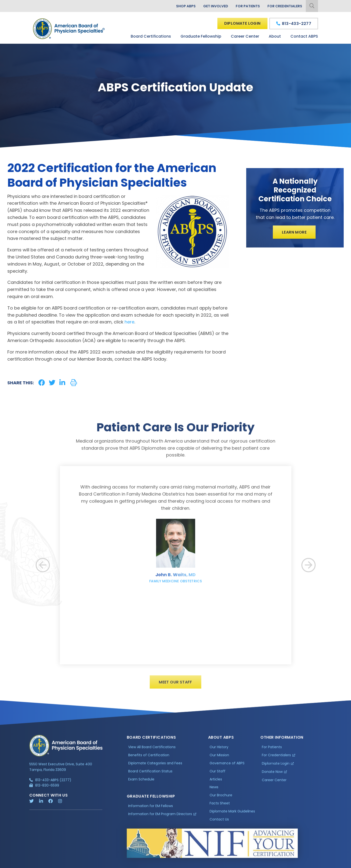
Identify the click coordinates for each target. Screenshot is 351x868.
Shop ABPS (186, 6)
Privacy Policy (42, 864)
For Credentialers (285, 6)
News (214, 791)
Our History (219, 750)
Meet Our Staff (175, 686)
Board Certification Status (150, 775)
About (275, 36)
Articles (216, 782)
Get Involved (216, 6)
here (129, 322)
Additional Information (73, 864)
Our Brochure (221, 799)
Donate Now (272, 775)
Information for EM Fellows (151, 809)
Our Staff (218, 775)
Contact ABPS (304, 36)
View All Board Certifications (152, 750)
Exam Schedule (141, 782)
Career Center (245, 36)
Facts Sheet (220, 807)
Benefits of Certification (149, 759)
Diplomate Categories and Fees (155, 767)
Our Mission (219, 759)
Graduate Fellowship (201, 36)
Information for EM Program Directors (160, 817)
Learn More (294, 232)
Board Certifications (151, 36)
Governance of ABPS (227, 767)
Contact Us (219, 823)
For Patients (248, 6)
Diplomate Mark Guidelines (232, 815)
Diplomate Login (242, 23)
